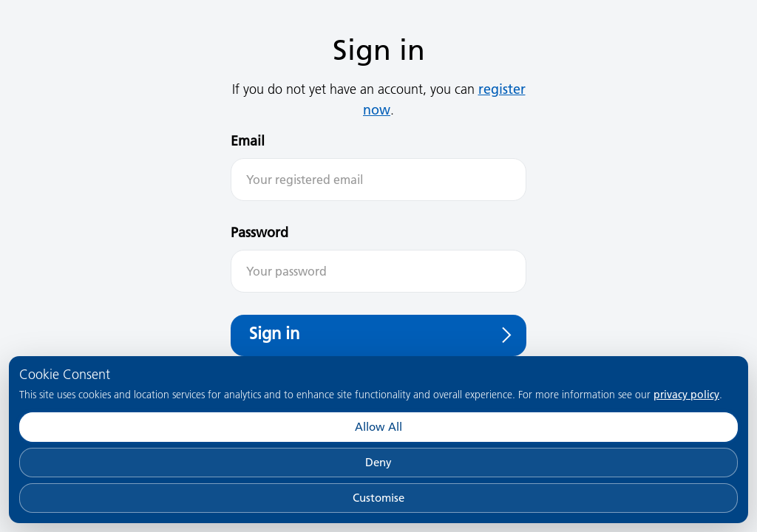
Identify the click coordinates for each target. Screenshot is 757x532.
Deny (378, 462)
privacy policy (686, 395)
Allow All (378, 427)
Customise (378, 498)
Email (248, 141)
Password (259, 232)
